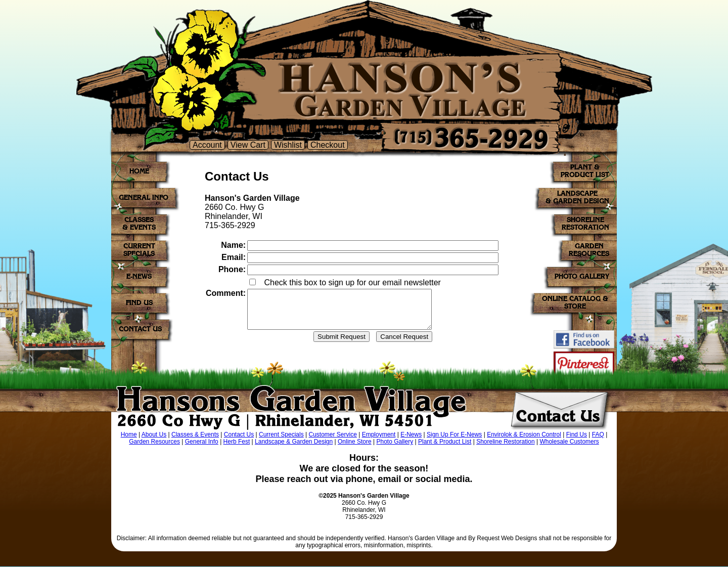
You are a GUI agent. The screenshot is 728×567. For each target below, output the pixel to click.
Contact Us (239, 435)
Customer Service (333, 435)
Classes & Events (195, 435)
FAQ (598, 435)
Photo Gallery (395, 442)
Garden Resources (154, 442)
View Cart (248, 145)
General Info (202, 442)
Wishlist (288, 145)
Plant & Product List (445, 442)
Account (207, 145)
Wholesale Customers (569, 442)
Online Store (355, 442)
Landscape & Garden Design (294, 442)
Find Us (577, 435)
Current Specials (281, 435)
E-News (411, 435)
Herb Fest (237, 442)
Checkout (328, 145)
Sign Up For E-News (454, 435)
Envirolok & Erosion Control (524, 435)
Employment (379, 435)
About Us (154, 435)
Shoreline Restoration (505, 442)
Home (129, 435)
